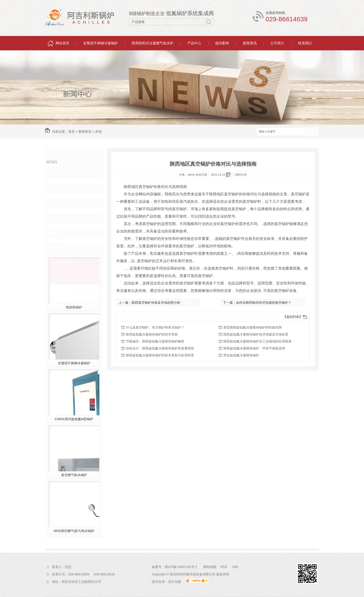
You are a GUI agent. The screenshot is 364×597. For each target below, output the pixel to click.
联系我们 (305, 43)
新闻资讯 (250, 43)
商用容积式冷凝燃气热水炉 (153, 43)
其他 (98, 132)
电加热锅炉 (74, 307)
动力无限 (175, 582)
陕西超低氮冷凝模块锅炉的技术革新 (152, 334)
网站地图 (210, 567)
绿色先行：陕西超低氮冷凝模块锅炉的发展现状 (160, 348)
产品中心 (194, 43)
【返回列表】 (293, 317)
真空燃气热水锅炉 (74, 475)
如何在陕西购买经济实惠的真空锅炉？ (264, 303)
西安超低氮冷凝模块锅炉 (241, 355)
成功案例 (222, 43)
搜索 (311, 132)
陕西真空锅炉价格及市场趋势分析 (156, 303)
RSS (224, 567)
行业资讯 (60, 188)
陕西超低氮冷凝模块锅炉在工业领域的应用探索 (257, 341)
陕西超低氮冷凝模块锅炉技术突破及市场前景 (256, 334)
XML (236, 567)
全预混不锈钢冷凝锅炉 (101, 43)
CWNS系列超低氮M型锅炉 (74, 419)
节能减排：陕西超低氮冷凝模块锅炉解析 (155, 341)
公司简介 (277, 43)
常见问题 (60, 203)
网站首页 (62, 43)
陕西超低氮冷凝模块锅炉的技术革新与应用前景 (160, 355)
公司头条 (60, 174)
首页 (71, 132)
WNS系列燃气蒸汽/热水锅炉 (74, 531)
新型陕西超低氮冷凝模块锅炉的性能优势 (253, 327)
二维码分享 (240, 175)
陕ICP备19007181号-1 (181, 567)
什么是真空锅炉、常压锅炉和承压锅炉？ (155, 327)
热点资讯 (60, 218)
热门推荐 (60, 248)
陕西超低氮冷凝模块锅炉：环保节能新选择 (254, 348)
